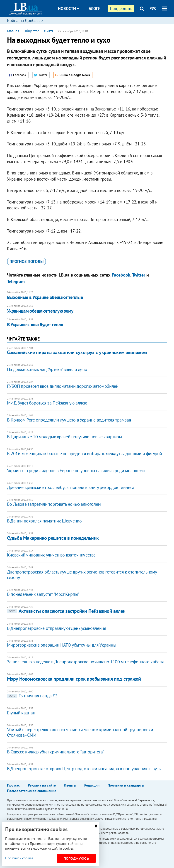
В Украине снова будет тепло (35, 325)
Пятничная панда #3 (32, 696)
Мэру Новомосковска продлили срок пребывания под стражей (74, 679)
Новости (69, 9)
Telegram (16, 282)
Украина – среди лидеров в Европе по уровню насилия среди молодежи (76, 471)
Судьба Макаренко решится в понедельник (53, 538)
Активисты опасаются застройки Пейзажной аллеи (66, 611)
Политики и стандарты (126, 785)
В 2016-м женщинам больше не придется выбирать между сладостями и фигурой (85, 454)
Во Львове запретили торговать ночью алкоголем (54, 504)
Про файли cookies (19, 858)
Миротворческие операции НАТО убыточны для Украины (62, 645)
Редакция (92, 785)
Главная (13, 31)
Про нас (13, 785)
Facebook (121, 275)
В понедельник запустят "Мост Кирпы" (43, 594)
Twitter (139, 275)
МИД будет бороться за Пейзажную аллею (47, 403)
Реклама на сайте (42, 785)
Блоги (95, 9)
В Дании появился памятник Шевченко (44, 521)
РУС (153, 8)
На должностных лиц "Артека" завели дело (47, 369)
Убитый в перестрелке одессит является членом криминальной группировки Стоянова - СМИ (80, 732)
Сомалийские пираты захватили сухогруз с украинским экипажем (77, 352)
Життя (49, 31)
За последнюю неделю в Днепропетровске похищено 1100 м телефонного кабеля (85, 662)
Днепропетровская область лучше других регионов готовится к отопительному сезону (82, 575)
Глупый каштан (21, 713)
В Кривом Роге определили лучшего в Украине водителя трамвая (69, 420)
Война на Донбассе (25, 20)
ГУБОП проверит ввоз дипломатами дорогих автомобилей (63, 386)
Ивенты (70, 785)
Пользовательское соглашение (32, 791)
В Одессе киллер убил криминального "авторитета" (56, 752)
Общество (31, 31)
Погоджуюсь (76, 858)
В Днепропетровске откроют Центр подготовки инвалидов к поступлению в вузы (84, 769)
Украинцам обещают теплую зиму (40, 311)
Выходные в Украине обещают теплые (45, 297)
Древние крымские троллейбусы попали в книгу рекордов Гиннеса (71, 487)
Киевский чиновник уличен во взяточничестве (51, 555)
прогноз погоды (27, 261)
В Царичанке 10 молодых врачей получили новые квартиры (64, 437)
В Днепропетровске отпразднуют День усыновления (57, 628)
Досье (91, 26)
